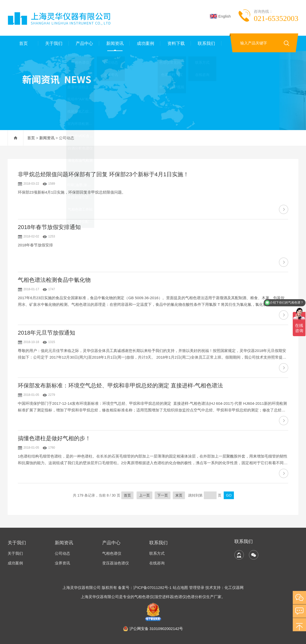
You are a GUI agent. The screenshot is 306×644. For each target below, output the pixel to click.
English (220, 16)
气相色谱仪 (112, 553)
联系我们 (206, 43)
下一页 (163, 495)
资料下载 (176, 43)
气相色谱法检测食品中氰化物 (54, 280)
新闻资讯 (114, 43)
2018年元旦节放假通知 (46, 333)
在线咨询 (157, 563)
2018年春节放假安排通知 (49, 227)
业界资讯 (62, 563)
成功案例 (145, 43)
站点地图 (180, 588)
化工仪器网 (234, 588)
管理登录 (197, 588)
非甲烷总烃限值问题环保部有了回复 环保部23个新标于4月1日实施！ (103, 174)
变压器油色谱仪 (116, 563)
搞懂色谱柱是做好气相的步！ (54, 438)
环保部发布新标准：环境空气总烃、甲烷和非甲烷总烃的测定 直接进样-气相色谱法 (120, 386)
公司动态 (62, 553)
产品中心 (84, 43)
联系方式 (157, 553)
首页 (23, 43)
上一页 (144, 495)
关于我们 (54, 43)
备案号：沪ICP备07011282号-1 (145, 588)
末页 (179, 495)
